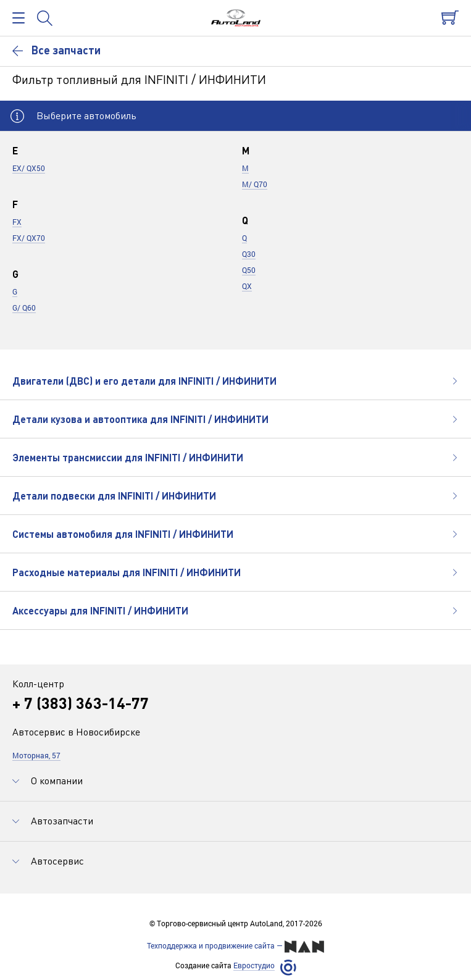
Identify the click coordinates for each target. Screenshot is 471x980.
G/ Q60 (24, 308)
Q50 (249, 270)
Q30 (249, 254)
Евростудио (254, 965)
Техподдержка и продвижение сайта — (235, 947)
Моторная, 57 (36, 755)
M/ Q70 (255, 184)
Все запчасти (56, 50)
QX (247, 286)
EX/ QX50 (29, 168)
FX (17, 222)
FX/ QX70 (29, 238)
